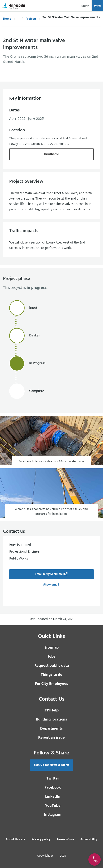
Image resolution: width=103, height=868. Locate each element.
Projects (31, 19)
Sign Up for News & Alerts (52, 765)
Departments (51, 729)
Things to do (51, 675)
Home (7, 19)
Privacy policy (41, 839)
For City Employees (51, 684)
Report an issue (51, 738)
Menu (97, 6)
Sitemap (52, 648)
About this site (15, 839)
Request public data (52, 666)
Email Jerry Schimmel (49, 574)
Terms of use (65, 839)
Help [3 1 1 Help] (51, 710)
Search (85, 6)
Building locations (51, 720)
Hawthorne (52, 154)
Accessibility (89, 839)
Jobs (51, 657)
